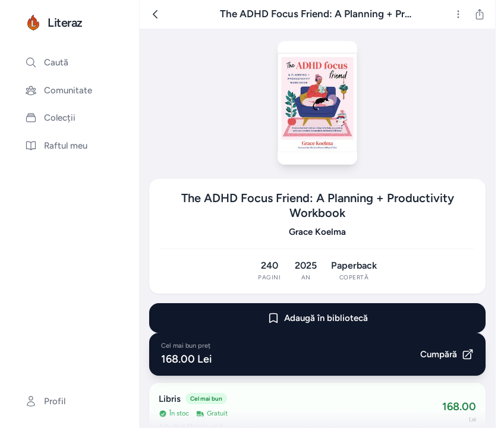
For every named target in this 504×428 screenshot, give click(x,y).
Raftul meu (56, 146)
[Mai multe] (458, 14)
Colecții (50, 118)
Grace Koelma (317, 232)
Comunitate (59, 90)
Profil (45, 401)
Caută (47, 62)
